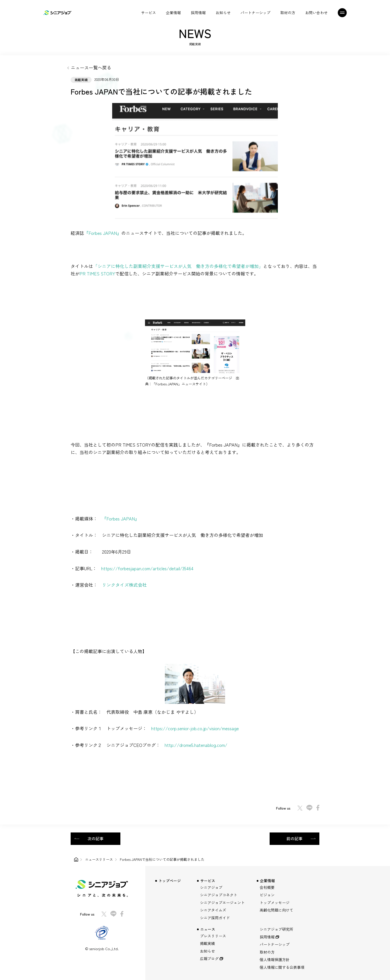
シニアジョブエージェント (222, 903)
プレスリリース (213, 936)
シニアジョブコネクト (219, 895)
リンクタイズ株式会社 (124, 585)
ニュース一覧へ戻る (91, 67)
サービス (148, 13)
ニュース (208, 929)
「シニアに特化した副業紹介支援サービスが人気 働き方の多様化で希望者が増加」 (178, 266)
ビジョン (267, 895)
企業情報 (173, 13)
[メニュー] (345, 13)
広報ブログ (209, 958)
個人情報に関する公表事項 (282, 967)
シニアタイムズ (213, 910)
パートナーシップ (255, 13)
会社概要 (267, 887)
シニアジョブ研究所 (276, 929)
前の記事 (294, 838)
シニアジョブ (211, 887)
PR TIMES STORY (97, 273)
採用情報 (198, 13)
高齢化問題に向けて (276, 910)
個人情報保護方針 (275, 959)
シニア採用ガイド (215, 918)
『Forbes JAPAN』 (103, 233)
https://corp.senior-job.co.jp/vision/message (195, 728)
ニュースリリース (99, 859)
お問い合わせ (316, 13)
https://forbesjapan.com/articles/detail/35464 (147, 568)
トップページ (170, 881)
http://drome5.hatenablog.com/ (196, 745)
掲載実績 (207, 943)
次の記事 (96, 838)
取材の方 (288, 13)
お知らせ (223, 13)
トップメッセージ (275, 903)
